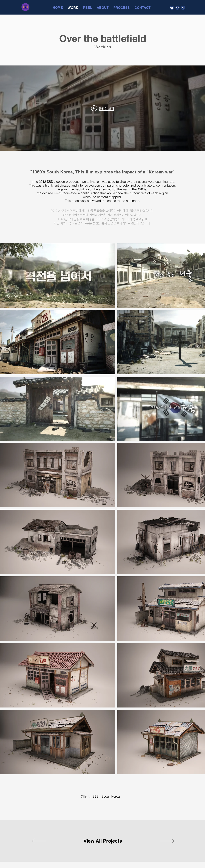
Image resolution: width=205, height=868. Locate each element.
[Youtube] (172, 8)
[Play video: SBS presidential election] (103, 108)
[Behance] (177, 8)
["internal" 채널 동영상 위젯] (102, 108)
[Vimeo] (183, 8)
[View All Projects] (103, 841)
